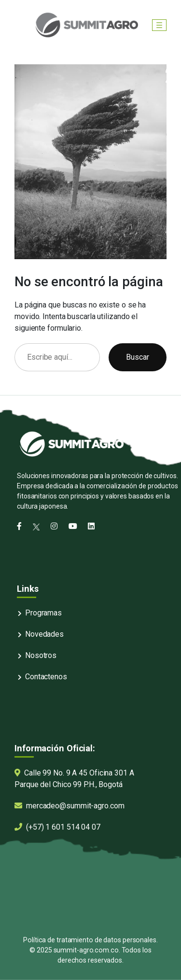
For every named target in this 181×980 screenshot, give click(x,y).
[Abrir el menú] (159, 25)
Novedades (44, 634)
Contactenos (46, 677)
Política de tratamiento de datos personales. (90, 940)
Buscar (138, 357)
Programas (43, 613)
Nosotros (41, 655)
